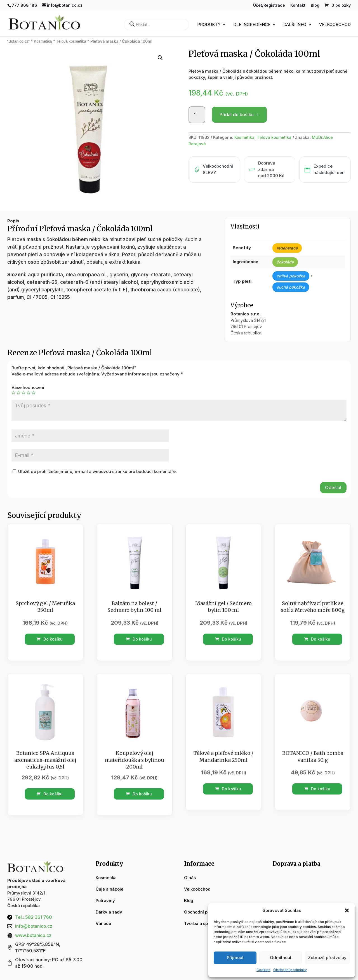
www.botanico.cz (33, 935)
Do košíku (50, 639)
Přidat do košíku (237, 115)
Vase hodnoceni (28, 387)
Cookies (263, 970)
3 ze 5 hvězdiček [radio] (23, 393)
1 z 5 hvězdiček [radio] (13, 393)
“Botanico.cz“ (19, 41)
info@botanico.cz (34, 926)
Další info (295, 25)
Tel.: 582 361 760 (34, 917)
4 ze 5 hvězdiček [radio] (29, 393)
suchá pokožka (291, 287)
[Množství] (197, 115)
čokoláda (285, 262)
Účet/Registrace (269, 5)
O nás (190, 878)
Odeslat (333, 487)
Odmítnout (281, 958)
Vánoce (103, 923)
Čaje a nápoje (109, 889)
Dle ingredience (252, 25)
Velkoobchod (335, 25)
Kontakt (298, 5)
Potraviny (105, 901)
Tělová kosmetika (71, 41)
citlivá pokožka (291, 276)
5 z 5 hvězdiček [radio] (34, 393)
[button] (347, 910)
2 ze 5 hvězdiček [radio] (18, 393)
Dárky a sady (109, 912)
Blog (315, 5)
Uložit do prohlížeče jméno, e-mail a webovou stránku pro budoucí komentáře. (97, 471)
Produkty (209, 25)
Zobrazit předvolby (327, 958)
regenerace (287, 248)
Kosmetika (43, 41)
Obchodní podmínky (290, 970)
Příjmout (235, 958)
